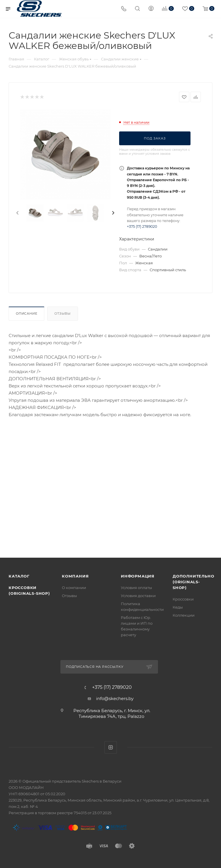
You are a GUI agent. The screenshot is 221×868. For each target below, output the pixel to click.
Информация (138, 576)
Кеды (178, 607)
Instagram (111, 747)
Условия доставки (138, 596)
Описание (26, 313)
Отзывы (63, 313)
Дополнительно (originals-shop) (193, 582)
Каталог (19, 576)
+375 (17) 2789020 (142, 226)
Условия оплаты (136, 588)
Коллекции (184, 615)
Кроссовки (183, 599)
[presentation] (17, 213)
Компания (75, 576)
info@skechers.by (115, 698)
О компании (74, 588)
